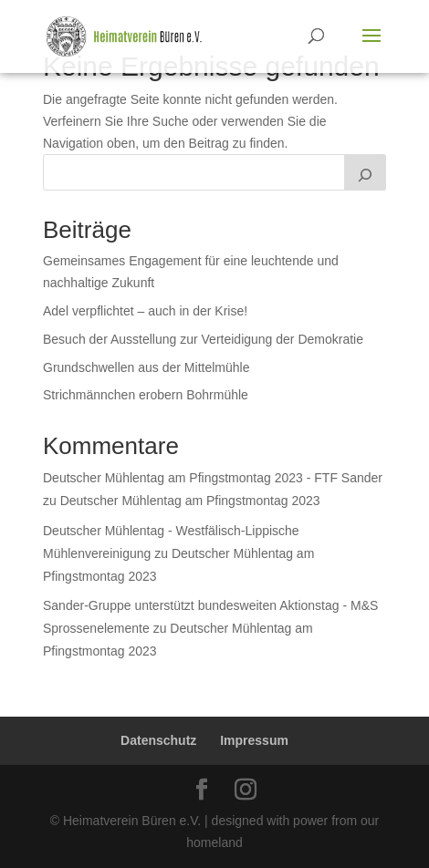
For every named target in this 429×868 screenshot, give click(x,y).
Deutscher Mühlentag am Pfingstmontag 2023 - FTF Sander (213, 478)
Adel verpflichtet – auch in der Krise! (145, 311)
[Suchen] (365, 172)
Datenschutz (158, 740)
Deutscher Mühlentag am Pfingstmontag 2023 (190, 501)
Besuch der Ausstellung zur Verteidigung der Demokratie (203, 339)
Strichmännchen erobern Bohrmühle (146, 395)
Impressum (254, 740)
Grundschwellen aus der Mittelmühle (146, 367)
